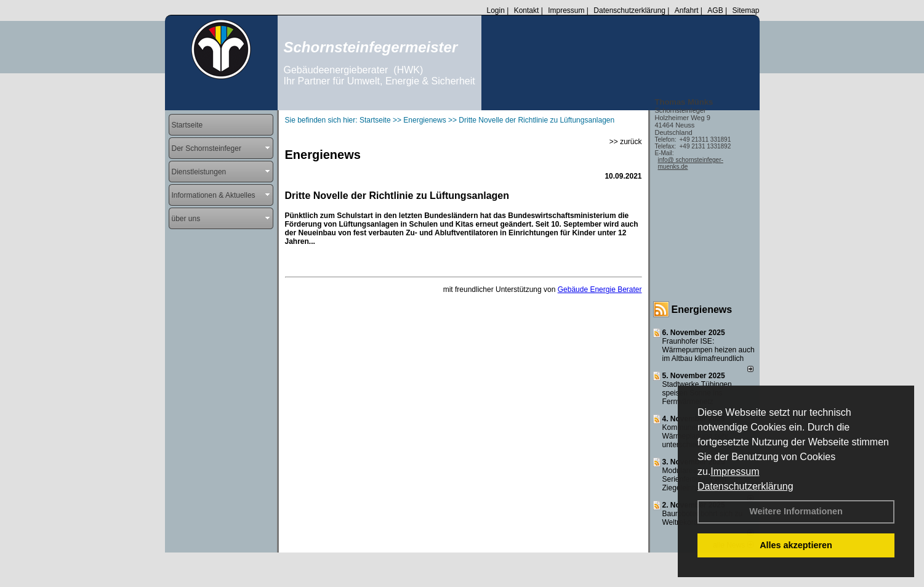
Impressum (735, 472)
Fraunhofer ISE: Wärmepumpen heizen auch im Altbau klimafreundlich (709, 350)
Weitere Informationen (796, 511)
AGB (715, 10)
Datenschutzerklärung (745, 486)
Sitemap (745, 10)
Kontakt (527, 10)
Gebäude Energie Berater (600, 289)
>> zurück (626, 142)
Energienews (702, 310)
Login (495, 10)
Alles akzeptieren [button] (796, 545)
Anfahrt (687, 10)
